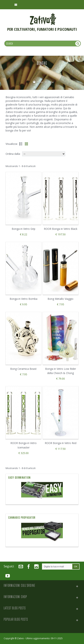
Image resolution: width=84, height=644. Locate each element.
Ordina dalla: (13, 154)
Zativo (20, 638)
